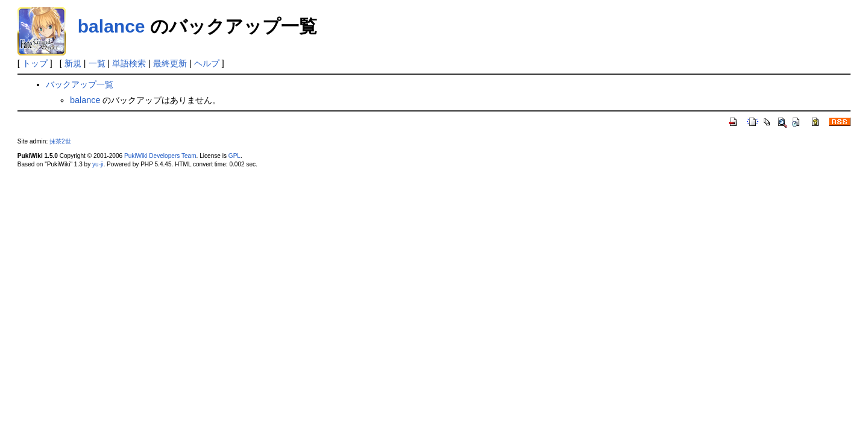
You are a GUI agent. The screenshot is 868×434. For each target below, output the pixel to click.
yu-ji (98, 164)
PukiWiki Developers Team (160, 156)
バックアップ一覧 (80, 84)
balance (112, 26)
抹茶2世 (60, 141)
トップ (35, 63)
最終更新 (170, 63)
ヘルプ (207, 63)
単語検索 (129, 63)
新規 (73, 63)
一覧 (97, 63)
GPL (234, 156)
